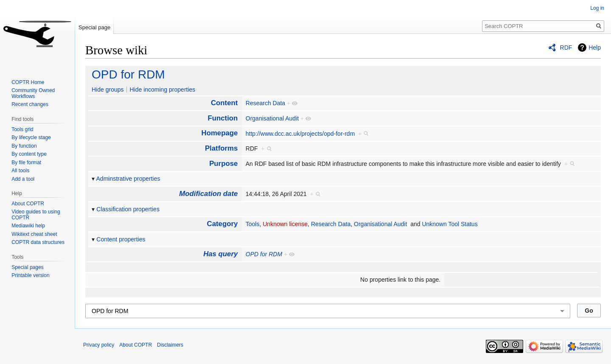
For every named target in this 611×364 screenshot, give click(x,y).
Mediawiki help (28, 226)
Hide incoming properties (162, 90)
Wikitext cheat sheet (34, 234)
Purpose (223, 164)
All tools (20, 171)
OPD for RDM (128, 74)
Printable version (30, 275)
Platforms (221, 148)
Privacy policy (99, 345)
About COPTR (28, 204)
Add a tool (23, 179)
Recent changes (30, 104)
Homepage (220, 133)
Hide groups (108, 90)
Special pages (27, 267)
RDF (566, 48)
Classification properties (128, 209)
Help (595, 48)
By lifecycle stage (31, 137)
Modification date (208, 194)
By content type (29, 154)
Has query (220, 254)
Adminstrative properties (128, 179)
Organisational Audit (272, 118)
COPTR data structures (38, 242)
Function (223, 118)
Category (223, 224)
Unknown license (285, 224)
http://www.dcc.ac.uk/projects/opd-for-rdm (300, 134)
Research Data (265, 103)
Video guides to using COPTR (36, 215)
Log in (597, 8)
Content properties (121, 239)
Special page (94, 27)
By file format (26, 162)
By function (24, 146)
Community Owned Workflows (33, 93)
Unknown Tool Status (450, 224)
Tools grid (22, 129)
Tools (253, 224)
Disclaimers (170, 345)
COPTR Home (28, 82)
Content (224, 103)
